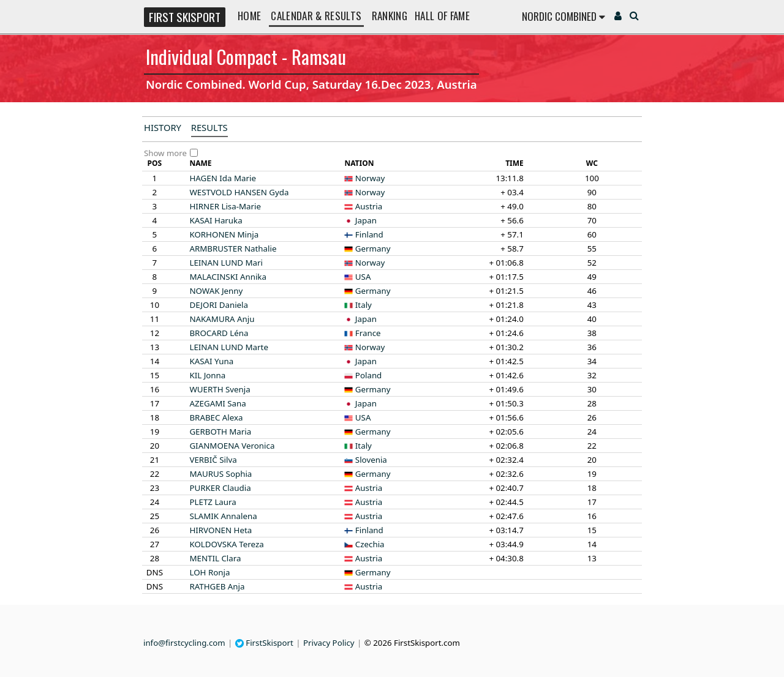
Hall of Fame (442, 16)
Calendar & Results (316, 16)
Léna (219, 333)
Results (209, 127)
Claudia (220, 488)
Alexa (216, 417)
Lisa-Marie (225, 206)
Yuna (211, 361)
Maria (220, 432)
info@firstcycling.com (184, 643)
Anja (217, 586)
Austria (369, 206)
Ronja (209, 572)
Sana (217, 403)
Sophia (221, 474)
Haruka (216, 220)
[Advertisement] (64, 304)
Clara (215, 558)
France (368, 333)
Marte (228, 347)
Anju (222, 319)
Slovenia (371, 460)
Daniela (219, 305)
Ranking (390, 16)
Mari (226, 263)
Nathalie (233, 249)
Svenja (220, 389)
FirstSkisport (264, 643)
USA (363, 277)
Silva (213, 460)
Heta (221, 530)
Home (249, 16)
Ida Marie (223, 178)
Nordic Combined (563, 16)
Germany (373, 249)
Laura (213, 502)
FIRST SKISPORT (185, 17)
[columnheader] (155, 163)
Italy (364, 305)
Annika (228, 277)
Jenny (216, 291)
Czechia (370, 544)
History (163, 127)
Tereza (226, 544)
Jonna (207, 375)
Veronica (232, 446)
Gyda (239, 192)
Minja (224, 234)
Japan (366, 220)
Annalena (223, 516)
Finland (369, 234)
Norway (370, 178)
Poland (368, 375)
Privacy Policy (329, 643)
